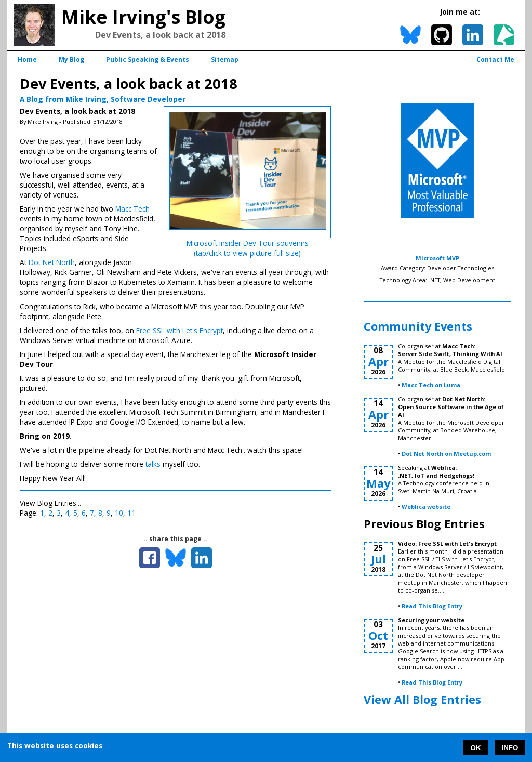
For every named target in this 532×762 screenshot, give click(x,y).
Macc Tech (132, 209)
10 (119, 513)
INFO (510, 748)
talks (153, 464)
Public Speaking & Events (148, 60)
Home (27, 60)
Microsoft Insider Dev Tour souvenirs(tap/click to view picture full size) (248, 248)
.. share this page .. (175, 539)
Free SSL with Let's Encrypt (179, 330)
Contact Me (495, 60)
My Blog (71, 60)
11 (131, 513)
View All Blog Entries (422, 699)
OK (476, 748)
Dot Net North (52, 262)
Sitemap (225, 60)
